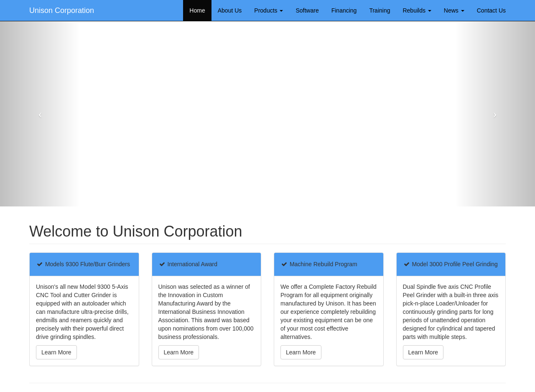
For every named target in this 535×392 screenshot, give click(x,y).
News (454, 10)
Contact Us (491, 10)
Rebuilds (417, 10)
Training (380, 10)
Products (269, 10)
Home (197, 10)
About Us (230, 10)
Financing (344, 10)
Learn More (56, 352)
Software (307, 10)
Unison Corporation (62, 10)
